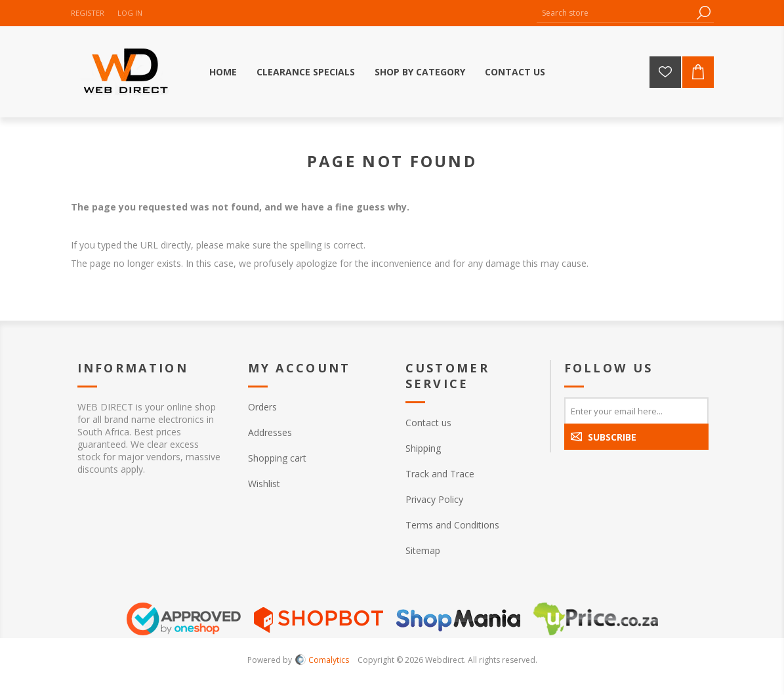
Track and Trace (440, 474)
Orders (262, 407)
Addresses (270, 432)
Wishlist (264, 484)
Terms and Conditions (452, 525)
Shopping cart (277, 458)
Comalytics (322, 660)
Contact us (428, 423)
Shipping (423, 448)
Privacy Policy (434, 499)
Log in (130, 13)
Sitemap (423, 550)
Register (88, 13)
